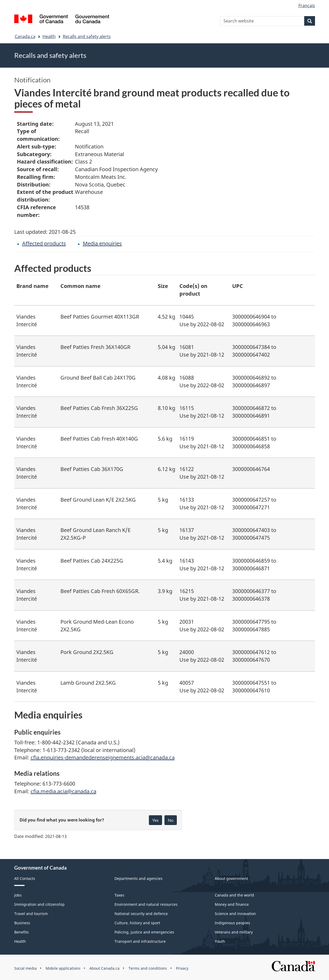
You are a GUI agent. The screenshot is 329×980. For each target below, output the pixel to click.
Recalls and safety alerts (87, 36)
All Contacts (25, 878)
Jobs (18, 895)
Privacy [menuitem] (182, 968)
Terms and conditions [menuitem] (148, 968)
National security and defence (141, 914)
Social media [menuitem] (25, 968)
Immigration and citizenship (39, 904)
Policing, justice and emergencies (144, 932)
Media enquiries (102, 243)
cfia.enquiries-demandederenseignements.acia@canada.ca (103, 757)
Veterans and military (234, 932)
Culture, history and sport (137, 923)
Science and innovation (235, 914)
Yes (155, 820)
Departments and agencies (139, 878)
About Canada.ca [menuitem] (104, 968)
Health (49, 36)
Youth (220, 941)
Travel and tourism (31, 914)
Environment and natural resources (146, 904)
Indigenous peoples (232, 923)
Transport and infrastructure (140, 941)
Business (22, 923)
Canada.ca (25, 36)
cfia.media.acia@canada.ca (63, 791)
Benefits (22, 932)
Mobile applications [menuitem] (63, 968)
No (171, 820)
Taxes (119, 895)
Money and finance (232, 904)
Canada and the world (234, 895)
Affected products (44, 243)
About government (231, 878)
